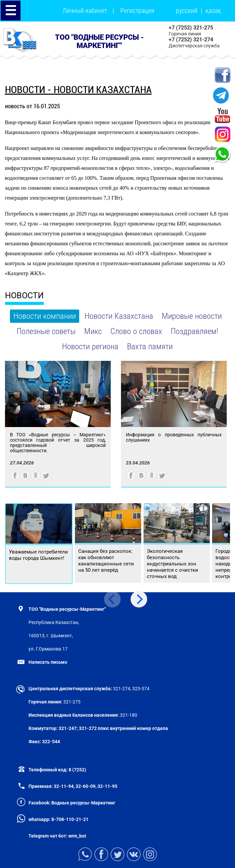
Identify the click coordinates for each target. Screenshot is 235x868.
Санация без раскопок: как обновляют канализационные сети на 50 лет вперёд (106, 561)
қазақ (213, 11)
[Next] (139, 599)
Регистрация (137, 11)
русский (187, 11)
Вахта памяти (150, 346)
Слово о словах (136, 331)
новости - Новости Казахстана (78, 90)
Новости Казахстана (119, 316)
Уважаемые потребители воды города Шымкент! (38, 555)
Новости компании (45, 316)
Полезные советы (46, 331)
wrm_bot (77, 836)
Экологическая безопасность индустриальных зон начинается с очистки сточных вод (173, 564)
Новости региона (90, 346)
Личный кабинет (85, 11)
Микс (93, 331)
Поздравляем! (194, 331)
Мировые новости (192, 316)
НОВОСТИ (24, 295)
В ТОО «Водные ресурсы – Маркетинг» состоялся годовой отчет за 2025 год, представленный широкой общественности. (58, 443)
